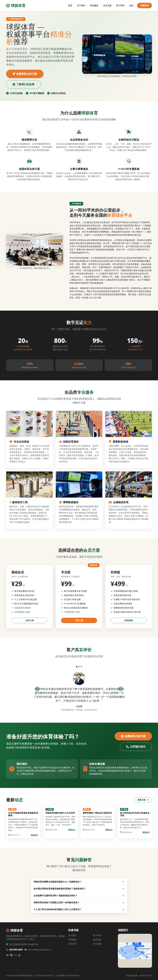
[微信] (11, 955)
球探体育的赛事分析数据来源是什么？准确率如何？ (58, 882)
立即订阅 (29, 620)
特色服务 (94, 5)
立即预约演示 (136, 747)
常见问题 (97, 944)
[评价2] (79, 667)
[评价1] (77, 667)
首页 (70, 5)
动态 (131, 5)
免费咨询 (145, 5)
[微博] (7, 955)
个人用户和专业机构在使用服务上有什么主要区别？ (58, 909)
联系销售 (129, 620)
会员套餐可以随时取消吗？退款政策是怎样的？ (56, 896)
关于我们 (81, 5)
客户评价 (120, 5)
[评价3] (81, 667)
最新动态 (97, 940)
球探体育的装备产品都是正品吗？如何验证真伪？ (57, 902)
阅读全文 (35, 835)
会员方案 (107, 5)
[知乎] (15, 955)
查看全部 (143, 800)
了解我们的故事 (24, 84)
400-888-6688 (14, 950)
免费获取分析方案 (25, 74)
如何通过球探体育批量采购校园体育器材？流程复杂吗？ (60, 889)
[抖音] (19, 955)
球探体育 (16, 5)
